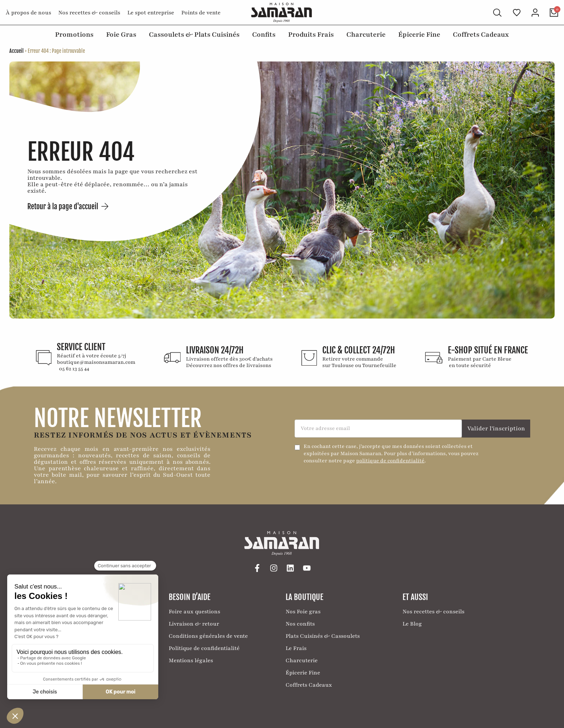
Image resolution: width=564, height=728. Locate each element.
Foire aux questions (194, 611)
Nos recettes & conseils (89, 13)
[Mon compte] (535, 13)
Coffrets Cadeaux (481, 35)
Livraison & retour (194, 623)
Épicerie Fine (419, 35)
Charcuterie (366, 35)
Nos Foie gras (303, 611)
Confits (264, 35)
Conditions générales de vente (208, 636)
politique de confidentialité (390, 460)
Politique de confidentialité (204, 648)
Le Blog (412, 623)
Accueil (17, 51)
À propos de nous (28, 13)
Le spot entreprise (151, 13)
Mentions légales (191, 660)
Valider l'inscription (496, 428)
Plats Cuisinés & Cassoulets (323, 636)
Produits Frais (311, 35)
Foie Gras (121, 35)
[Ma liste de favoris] (517, 13)
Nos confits (300, 623)
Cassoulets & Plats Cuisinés (194, 35)
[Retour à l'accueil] (282, 12)
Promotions (74, 35)
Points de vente (201, 13)
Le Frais (296, 648)
